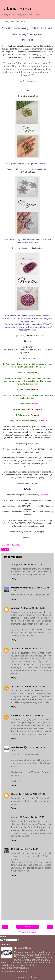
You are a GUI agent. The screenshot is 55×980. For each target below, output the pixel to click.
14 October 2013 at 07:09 (33, 608)
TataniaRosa (17, 747)
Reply (13, 579)
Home (27, 927)
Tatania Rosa (16, 9)
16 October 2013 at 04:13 (31, 715)
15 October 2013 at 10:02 (33, 649)
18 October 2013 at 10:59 (32, 817)
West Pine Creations (21, 588)
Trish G (14, 715)
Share (5, 549)
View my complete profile (14, 972)
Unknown (15, 608)
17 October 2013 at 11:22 (34, 794)
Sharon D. (16, 794)
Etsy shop (42, 421)
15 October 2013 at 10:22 (33, 686)
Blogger (34, 977)
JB (12, 849)
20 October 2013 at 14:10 (26, 849)
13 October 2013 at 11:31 (36, 565)
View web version (28, 932)
